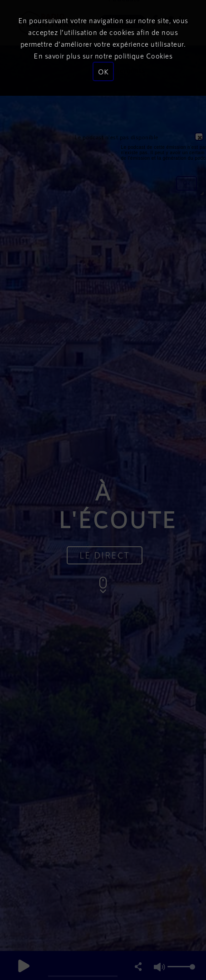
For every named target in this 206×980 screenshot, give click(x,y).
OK (103, 71)
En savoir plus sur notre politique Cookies (103, 56)
